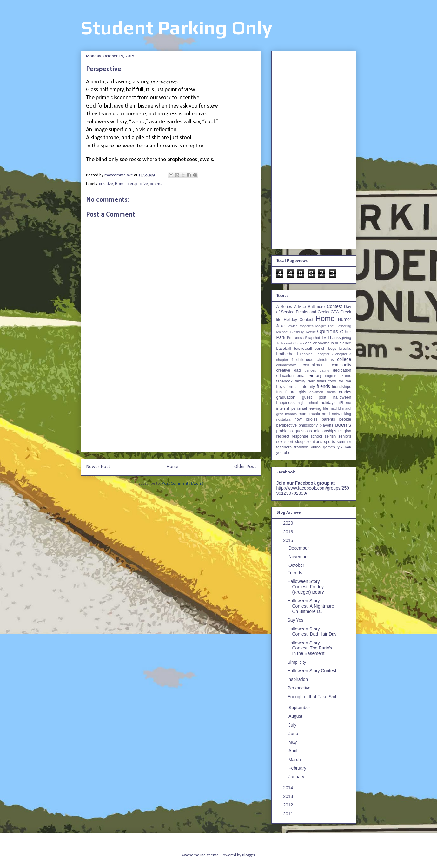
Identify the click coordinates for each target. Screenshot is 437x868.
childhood (305, 360)
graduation (286, 397)
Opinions (328, 332)
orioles (312, 419)
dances (310, 370)
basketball (303, 349)
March (295, 760)
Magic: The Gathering (333, 326)
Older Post (245, 467)
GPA (335, 312)
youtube (284, 453)
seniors (345, 436)
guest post (314, 397)
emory (316, 375)
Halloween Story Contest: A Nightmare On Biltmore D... (311, 606)
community (342, 365)
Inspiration (298, 679)
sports (329, 442)
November (299, 557)
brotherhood (287, 354)
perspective (138, 184)
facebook (285, 381)
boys (332, 349)
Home (120, 184)
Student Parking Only (177, 27)
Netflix (311, 332)
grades (345, 392)
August (296, 716)
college (344, 359)
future (290, 392)
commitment (314, 365)
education (285, 376)
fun (279, 392)
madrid (335, 408)
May (293, 742)
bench (320, 349)
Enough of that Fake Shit (312, 697)
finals (321, 381)
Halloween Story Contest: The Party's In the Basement (310, 648)
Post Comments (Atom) (183, 483)
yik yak (344, 447)
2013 (289, 796)
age (308, 343)
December (299, 548)
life (326, 408)
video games (323, 447)
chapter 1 (308, 354)
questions (303, 431)
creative (106, 184)
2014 (289, 788)
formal (292, 387)
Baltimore (316, 307)
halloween (342, 397)
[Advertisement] (171, 408)
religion (345, 431)
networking (342, 414)
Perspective (299, 688)
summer (344, 442)
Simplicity (297, 662)
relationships (325, 431)
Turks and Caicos (290, 343)
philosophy (308, 425)
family (300, 381)
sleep (300, 442)
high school (308, 403)
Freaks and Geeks (312, 312)
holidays (328, 403)
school (316, 436)
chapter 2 (326, 354)
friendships (342, 387)
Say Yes (295, 620)
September (300, 708)
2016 (289, 532)
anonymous (323, 343)
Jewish (292, 326)
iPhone (345, 403)
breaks (345, 349)
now (298, 419)
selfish (330, 436)
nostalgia (284, 419)
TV (324, 338)
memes (291, 414)
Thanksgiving (339, 338)
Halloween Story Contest (312, 671)
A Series (284, 307)
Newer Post (98, 467)
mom (303, 414)
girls (303, 392)
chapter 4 (285, 360)
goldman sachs (322, 392)
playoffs (326, 425)
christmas (325, 360)
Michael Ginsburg (290, 332)
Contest (334, 306)
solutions (315, 442)
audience (343, 343)
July (293, 725)
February (298, 768)
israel (302, 408)
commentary (286, 365)
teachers (284, 447)
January (297, 777)
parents (328, 419)
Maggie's (306, 326)
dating (324, 370)
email (301, 376)
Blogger (248, 855)
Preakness (295, 338)
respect (283, 436)
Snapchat (312, 338)
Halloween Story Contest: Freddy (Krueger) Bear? (305, 587)
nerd (326, 414)
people (345, 419)
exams (345, 376)
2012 (289, 805)
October (297, 565)
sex (280, 442)
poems (156, 184)
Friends (295, 573)
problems (285, 431)
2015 (289, 540)
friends (323, 386)
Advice (300, 307)
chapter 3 (343, 354)
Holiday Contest (298, 320)
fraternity (307, 387)
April (294, 751)
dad (298, 370)
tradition (301, 447)
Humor (344, 319)
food (332, 381)
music (315, 414)
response (300, 436)
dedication (342, 370)
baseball (284, 349)
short (289, 442)
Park (281, 337)
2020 (289, 523)
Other (346, 332)
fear (311, 381)
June (294, 734)
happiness (285, 403)
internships (286, 408)
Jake (281, 326)
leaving (315, 408)
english (331, 376)
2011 (289, 814)
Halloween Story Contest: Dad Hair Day (312, 632)
